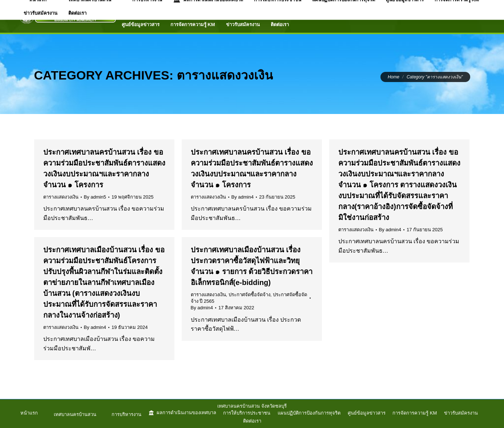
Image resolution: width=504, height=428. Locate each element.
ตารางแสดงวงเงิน (61, 197)
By (95, 197)
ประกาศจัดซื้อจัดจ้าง (249, 295)
